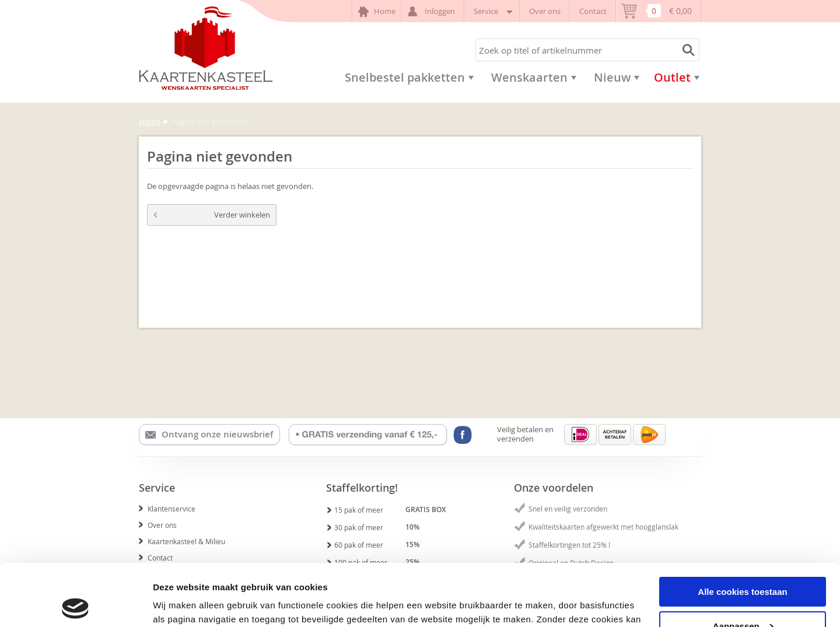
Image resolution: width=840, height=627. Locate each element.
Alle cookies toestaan (742, 530)
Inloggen (433, 11)
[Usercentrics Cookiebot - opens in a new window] (76, 604)
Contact (593, 11)
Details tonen (181, 603)
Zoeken (687, 50)
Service (492, 11)
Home (377, 12)
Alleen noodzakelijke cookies (743, 598)
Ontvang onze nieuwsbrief (209, 435)
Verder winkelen (212, 215)
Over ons (545, 11)
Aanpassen (743, 564)
